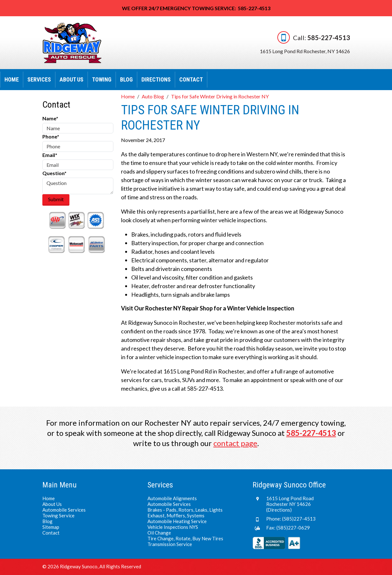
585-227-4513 (329, 37)
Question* (54, 173)
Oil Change (159, 533)
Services (39, 79)
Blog (126, 79)
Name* (50, 118)
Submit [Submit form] (56, 199)
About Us (71, 79)
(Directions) (279, 510)
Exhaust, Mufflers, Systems (176, 515)
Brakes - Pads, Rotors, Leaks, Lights (185, 510)
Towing (102, 79)
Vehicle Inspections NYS (173, 527)
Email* (50, 155)
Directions (156, 79)
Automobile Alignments (172, 498)
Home (12, 79)
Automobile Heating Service (177, 521)
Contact (191, 79)
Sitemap (51, 527)
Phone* (51, 136)
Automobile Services (64, 510)
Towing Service (58, 515)
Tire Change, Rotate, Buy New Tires (185, 538)
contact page (235, 443)
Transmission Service (170, 544)
